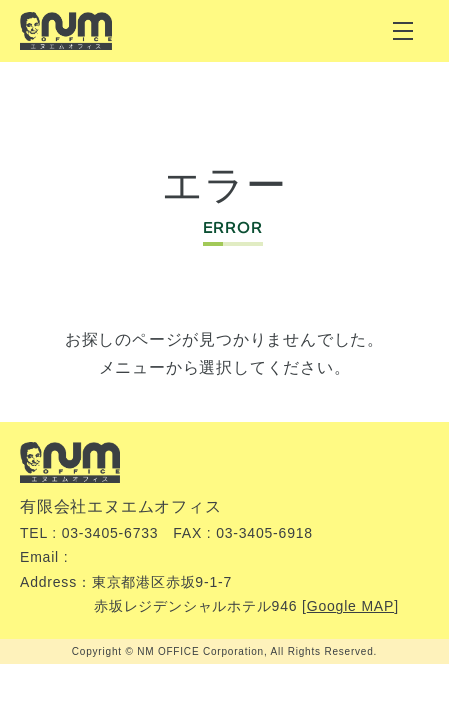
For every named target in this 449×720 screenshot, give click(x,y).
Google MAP (350, 606)
